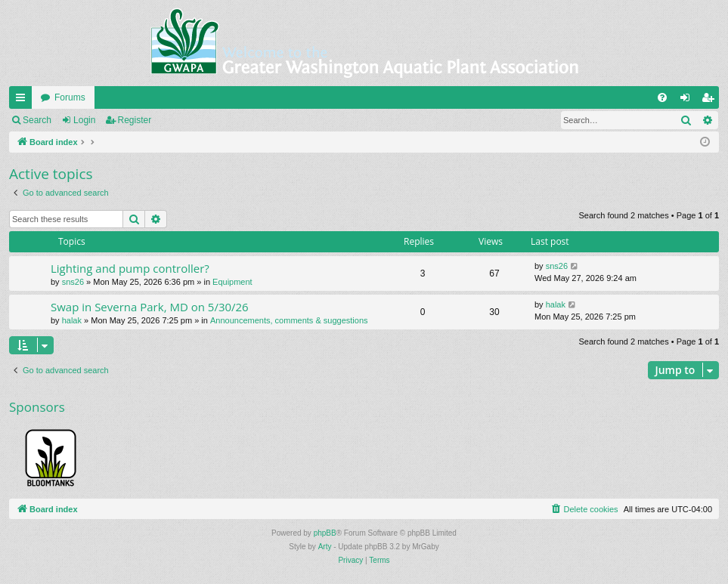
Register (135, 120)
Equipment (232, 282)
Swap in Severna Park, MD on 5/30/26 (150, 307)
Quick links (23, 100)
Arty (325, 547)
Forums (70, 97)
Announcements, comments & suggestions (289, 320)
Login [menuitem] (688, 100)
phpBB (325, 533)
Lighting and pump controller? (130, 268)
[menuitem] (662, 97)
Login (84, 120)
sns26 (73, 282)
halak (72, 320)
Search (37, 120)
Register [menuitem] (711, 100)
